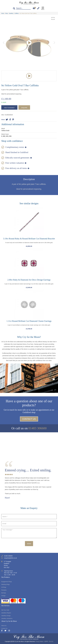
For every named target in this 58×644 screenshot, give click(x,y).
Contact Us (29, 419)
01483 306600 (38, 428)
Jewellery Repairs (6, 613)
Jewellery (11, 13)
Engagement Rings (7, 582)
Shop (7, 13)
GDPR (46, 641)
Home (3, 13)
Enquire (24, 108)
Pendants (4, 590)
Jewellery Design (6, 616)
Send (29, 544)
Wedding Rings (5, 584)
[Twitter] (6, 631)
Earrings (4, 593)
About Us (4, 626)
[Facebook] (3, 631)
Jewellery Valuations (7, 618)
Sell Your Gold (5, 610)
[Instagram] (9, 631)
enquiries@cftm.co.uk (10, 558)
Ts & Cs (51, 641)
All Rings (4, 587)
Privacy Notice (39, 641)
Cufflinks (17, 13)
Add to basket (9, 108)
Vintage (3, 596)
